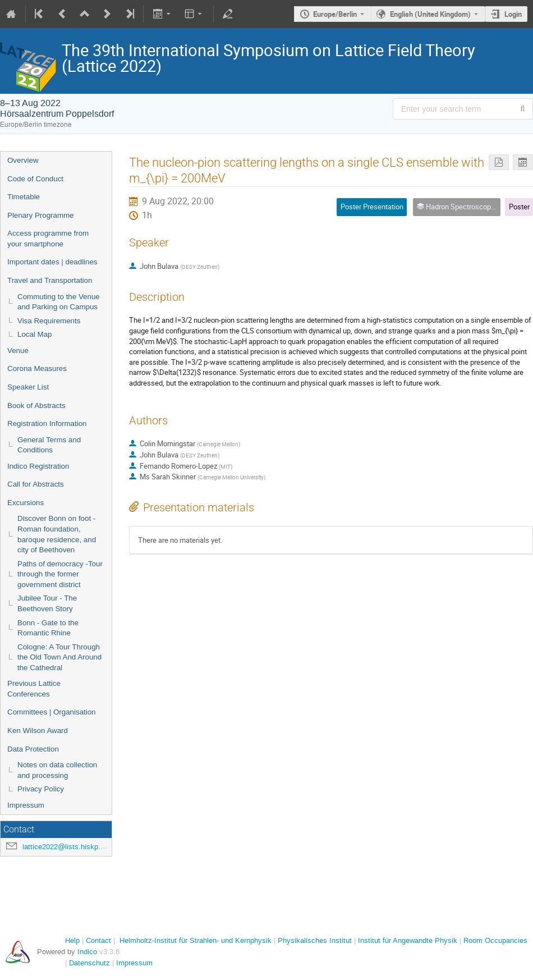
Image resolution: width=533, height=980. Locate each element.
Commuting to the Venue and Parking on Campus (59, 302)
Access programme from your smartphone (48, 239)
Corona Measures (37, 368)
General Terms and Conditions (49, 445)
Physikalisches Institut (315, 940)
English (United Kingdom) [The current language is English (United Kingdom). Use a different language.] (430, 14)
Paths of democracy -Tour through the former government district (60, 574)
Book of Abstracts (36, 406)
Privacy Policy (41, 789)
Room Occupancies (495, 940)
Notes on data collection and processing (57, 770)
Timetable (24, 197)
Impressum (26, 805)
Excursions (26, 503)
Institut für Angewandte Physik (408, 940)
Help (72, 940)
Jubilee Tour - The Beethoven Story (47, 603)
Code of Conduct (35, 179)
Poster (519, 207)
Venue (18, 351)
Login (513, 14)
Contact (98, 940)
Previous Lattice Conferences (34, 689)
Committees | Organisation (52, 712)
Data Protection (33, 749)
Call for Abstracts (36, 484)
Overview (23, 160)
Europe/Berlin (335, 14)
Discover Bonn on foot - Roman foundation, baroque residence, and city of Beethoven (57, 534)
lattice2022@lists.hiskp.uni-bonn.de (80, 847)
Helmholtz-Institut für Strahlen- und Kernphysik (196, 940)
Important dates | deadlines (52, 262)
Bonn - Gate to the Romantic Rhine (48, 628)
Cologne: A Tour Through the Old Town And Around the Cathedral (59, 657)
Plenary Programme (41, 215)
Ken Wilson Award (38, 731)
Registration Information (47, 423)
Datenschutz (89, 963)
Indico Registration (38, 466)
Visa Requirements (49, 321)
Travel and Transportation (50, 280)
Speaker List (28, 387)
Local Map (35, 334)
